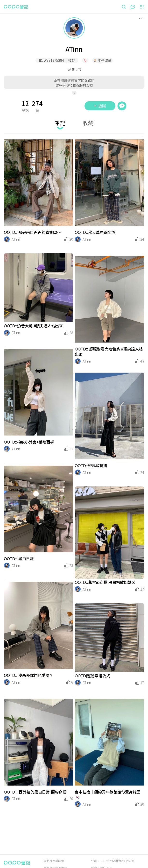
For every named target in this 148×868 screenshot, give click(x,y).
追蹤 (100, 106)
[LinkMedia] (39, 183)
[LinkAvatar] (7, 239)
